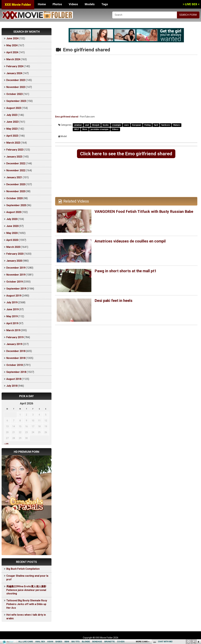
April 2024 (12, 52)
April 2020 (12, 240)
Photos (57, 4)
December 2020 (16, 184)
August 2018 (14, 379)
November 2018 (16, 358)
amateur (78, 125)
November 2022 (16, 170)
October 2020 (14, 198)
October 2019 (14, 282)
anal (87, 125)
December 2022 (16, 163)
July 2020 (12, 219)
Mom (85, 129)
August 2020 (14, 212)
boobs (106, 125)
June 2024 (12, 38)
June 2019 (12, 309)
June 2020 (12, 226)
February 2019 (15, 337)
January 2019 (14, 344)
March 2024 (13, 59)
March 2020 (13, 247)
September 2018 (16, 372)
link (198, 594)
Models (90, 4)
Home (42, 4)
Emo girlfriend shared (67, 117)
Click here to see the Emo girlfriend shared (126, 154)
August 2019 (14, 296)
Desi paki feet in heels (113, 301)
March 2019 (13, 330)
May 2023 (12, 129)
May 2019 (12, 316)
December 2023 (16, 80)
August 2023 (14, 108)
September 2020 (16, 205)
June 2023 (12, 122)
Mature (177, 125)
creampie (116, 125)
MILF (77, 129)
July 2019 (12, 302)
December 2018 (16, 351)
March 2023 (13, 143)
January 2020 (14, 261)
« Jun (6, 444)
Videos (73, 4)
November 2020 (16, 191)
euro (127, 125)
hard (156, 125)
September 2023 (16, 101)
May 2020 (12, 233)
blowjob (96, 125)
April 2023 (12, 136)
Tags (105, 4)
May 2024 (12, 45)
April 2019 (12, 323)
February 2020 (15, 254)
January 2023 (14, 157)
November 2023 (16, 87)
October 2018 (14, 365)
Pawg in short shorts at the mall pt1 (126, 271)
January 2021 (14, 177)
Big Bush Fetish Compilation (23, 569)
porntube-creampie (100, 129)
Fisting (147, 125)
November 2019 (16, 275)
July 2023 (12, 115)
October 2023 (14, 94)
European (137, 125)
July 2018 (12, 386)
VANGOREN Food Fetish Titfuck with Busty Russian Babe (144, 212)
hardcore (166, 125)
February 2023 (15, 150)
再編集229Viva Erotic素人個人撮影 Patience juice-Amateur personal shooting (28, 590)
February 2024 (15, 66)
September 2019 (16, 289)
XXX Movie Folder (18, 5)
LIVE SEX (191, 4)
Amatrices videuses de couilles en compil (130, 241)
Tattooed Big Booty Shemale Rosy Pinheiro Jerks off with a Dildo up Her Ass (27, 604)
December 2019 (16, 268)
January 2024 (14, 73)
